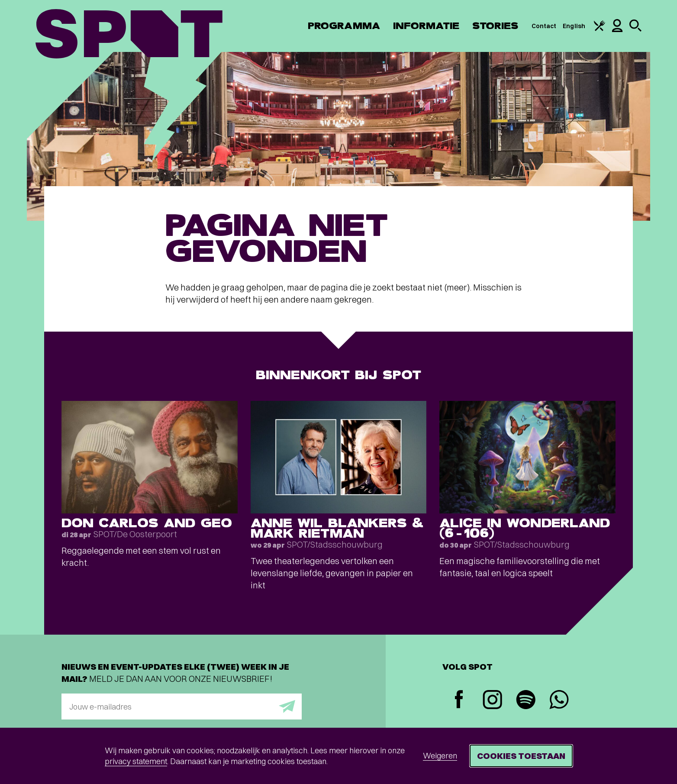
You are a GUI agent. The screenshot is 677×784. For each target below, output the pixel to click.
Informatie (426, 26)
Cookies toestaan (521, 756)
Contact (544, 26)
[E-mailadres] (182, 707)
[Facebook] (459, 700)
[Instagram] (492, 701)
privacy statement (136, 761)
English (574, 26)
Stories (495, 26)
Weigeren (440, 756)
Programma (344, 26)
